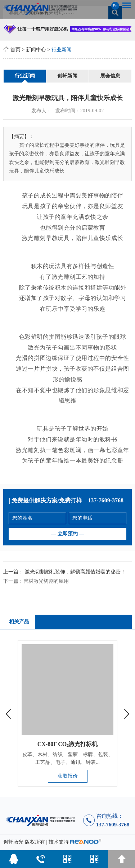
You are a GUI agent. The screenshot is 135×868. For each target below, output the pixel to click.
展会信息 (110, 76)
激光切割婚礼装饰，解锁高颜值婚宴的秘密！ (75, 572)
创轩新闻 (67, 76)
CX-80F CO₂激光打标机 (68, 744)
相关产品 (19, 622)
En (115, 6)
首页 (15, 50)
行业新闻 (62, 50)
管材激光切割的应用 (46, 581)
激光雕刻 (64, 277)
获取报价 (68, 776)
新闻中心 (36, 50)
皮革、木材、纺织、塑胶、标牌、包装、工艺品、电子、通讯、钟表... (68, 758)
